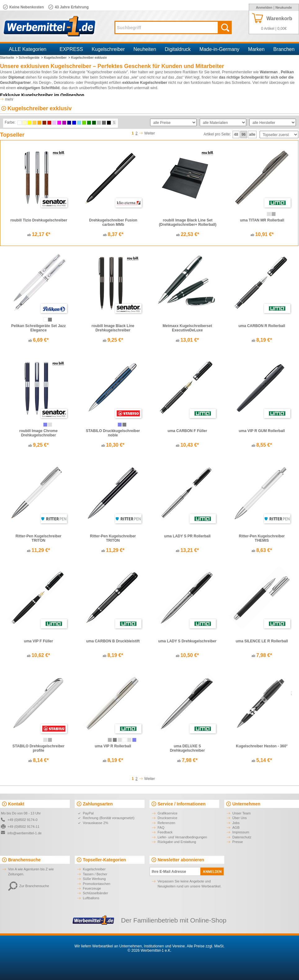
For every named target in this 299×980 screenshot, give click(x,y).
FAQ (161, 827)
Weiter (149, 133)
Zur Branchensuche (29, 886)
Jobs (236, 823)
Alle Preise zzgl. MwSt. (206, 946)
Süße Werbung (94, 879)
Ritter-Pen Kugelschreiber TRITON (38, 538)
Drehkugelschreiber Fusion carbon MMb (113, 222)
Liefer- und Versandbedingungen (182, 837)
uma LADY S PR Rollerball (187, 536)
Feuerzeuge (92, 888)
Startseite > (9, 58)
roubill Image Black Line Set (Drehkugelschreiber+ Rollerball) (188, 222)
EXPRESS (71, 49)
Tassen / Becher (95, 874)
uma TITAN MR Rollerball (262, 220)
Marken (256, 49)
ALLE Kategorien (28, 49)
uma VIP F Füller (38, 641)
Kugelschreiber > (57, 58)
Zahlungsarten (98, 804)
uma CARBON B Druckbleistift (113, 641)
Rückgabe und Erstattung (177, 842)
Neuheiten (145, 49)
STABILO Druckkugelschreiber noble (113, 433)
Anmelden (264, 7)
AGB (236, 827)
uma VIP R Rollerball (113, 746)
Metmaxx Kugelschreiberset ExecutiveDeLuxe (187, 328)
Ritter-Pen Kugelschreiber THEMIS (262, 538)
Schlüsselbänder (95, 893)
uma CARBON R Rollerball (262, 326)
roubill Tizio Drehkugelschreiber (39, 220)
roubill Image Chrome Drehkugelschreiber (38, 433)
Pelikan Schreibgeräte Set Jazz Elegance (38, 328)
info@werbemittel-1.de (25, 833)
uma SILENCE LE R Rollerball (262, 641)
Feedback (165, 832)
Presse (238, 842)
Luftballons (91, 898)
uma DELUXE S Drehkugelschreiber (187, 748)
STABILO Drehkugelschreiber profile (38, 748)
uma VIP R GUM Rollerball (262, 431)
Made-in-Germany (219, 49)
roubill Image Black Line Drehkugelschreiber (113, 328)
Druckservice (167, 818)
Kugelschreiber (108, 49)
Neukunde (284, 7)
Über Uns (239, 818)
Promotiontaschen (97, 884)
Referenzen (166, 823)
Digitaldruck (178, 49)
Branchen (284, 49)
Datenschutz (242, 837)
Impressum (241, 832)
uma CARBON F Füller (187, 431)
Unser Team (241, 813)
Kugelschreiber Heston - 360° (262, 746)
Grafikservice (167, 813)
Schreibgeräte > (31, 58)
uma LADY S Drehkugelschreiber (187, 641)
